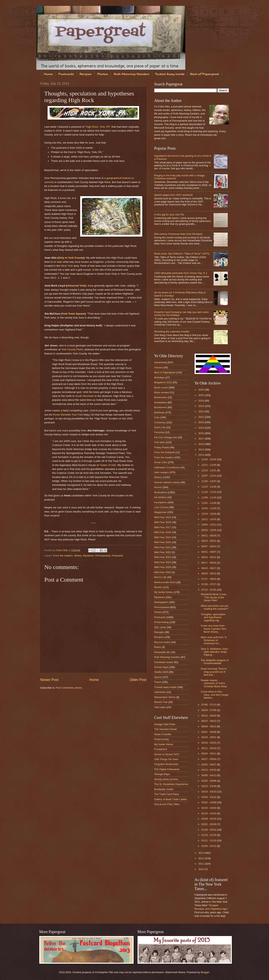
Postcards (66, 74)
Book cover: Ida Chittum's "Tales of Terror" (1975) (182, 254)
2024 (201, 401)
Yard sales (160, 707)
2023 (201, 406)
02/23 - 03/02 (209, 808)
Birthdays (160, 377)
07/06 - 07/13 (209, 705)
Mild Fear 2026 (163, 572)
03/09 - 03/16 (209, 797)
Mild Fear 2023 (163, 557)
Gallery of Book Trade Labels (171, 799)
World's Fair (161, 702)
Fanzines (159, 432)
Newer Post (49, 680)
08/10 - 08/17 (209, 568)
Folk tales (160, 442)
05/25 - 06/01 (209, 737)
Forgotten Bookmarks (166, 764)
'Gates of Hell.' (108, 465)
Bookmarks (161, 397)
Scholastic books (164, 662)
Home (48, 74)
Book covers (161, 388)
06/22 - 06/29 (209, 716)
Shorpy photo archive (166, 779)
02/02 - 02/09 (209, 824)
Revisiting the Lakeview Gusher (172, 332)
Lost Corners (162, 507)
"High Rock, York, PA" (98, 127)
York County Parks (72, 349)
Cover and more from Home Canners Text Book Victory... (213, 629)
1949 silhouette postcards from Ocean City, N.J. (181, 273)
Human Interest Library (167, 482)
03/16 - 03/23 (209, 792)
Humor (158, 487)
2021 (201, 417)
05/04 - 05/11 (209, 754)
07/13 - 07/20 (209, 590)
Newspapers (161, 602)
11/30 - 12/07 (209, 481)
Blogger (205, 972)
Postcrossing (162, 622)
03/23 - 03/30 (209, 786)
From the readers (63, 556)
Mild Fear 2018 (163, 532)
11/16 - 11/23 (209, 492)
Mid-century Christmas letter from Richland (178, 234)
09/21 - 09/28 (209, 536)
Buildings (159, 412)
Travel (158, 682)
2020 (201, 422)
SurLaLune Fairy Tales (167, 804)
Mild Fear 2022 (163, 552)
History (78, 556)
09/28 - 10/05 (209, 530)
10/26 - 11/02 (209, 508)
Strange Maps (162, 774)
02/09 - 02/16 (209, 819)
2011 (201, 864)
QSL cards (160, 627)
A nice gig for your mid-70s (169, 215)
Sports (158, 677)
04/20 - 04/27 (209, 765)
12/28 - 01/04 (209, 459)
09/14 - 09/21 (209, 541)
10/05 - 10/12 (209, 525)
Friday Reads (162, 447)
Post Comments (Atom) (69, 688)
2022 (201, 411)
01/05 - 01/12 (209, 846)
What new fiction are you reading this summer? (215, 607)
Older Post (138, 680)
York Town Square (73, 314)
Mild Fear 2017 (163, 527)
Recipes (86, 74)
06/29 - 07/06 (209, 710)
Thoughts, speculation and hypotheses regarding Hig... (213, 617)
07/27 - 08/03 (209, 579)
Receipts (159, 632)
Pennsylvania (103, 556)
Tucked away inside (165, 687)
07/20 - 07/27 (209, 584)
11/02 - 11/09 (209, 503)
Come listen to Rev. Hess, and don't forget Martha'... (215, 695)
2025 (201, 395)
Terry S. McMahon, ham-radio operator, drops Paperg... (215, 652)
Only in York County (71, 258)
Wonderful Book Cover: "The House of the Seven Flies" (214, 597)
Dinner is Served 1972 (167, 754)
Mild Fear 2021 (163, 547)
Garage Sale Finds (165, 724)
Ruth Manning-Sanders (132, 74)
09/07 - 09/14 (209, 546)
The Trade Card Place (167, 794)
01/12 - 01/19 (209, 840)
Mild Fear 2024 (163, 562)
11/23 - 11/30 (209, 487)
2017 (201, 439)
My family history (164, 592)
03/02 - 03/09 (209, 802)
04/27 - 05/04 (209, 759)
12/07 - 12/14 (209, 476)
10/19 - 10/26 (209, 514)
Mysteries (89, 556)
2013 (201, 853)
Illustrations (161, 492)
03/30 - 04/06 (209, 781)
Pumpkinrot (161, 749)
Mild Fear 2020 (163, 542)
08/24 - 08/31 (209, 557)
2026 (201, 390)
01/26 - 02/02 (209, 830)
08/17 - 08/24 (209, 563)
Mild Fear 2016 (163, 522)
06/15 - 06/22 (209, 721)
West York (67, 266)
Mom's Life (160, 577)
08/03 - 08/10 (209, 573)
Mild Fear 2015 (163, 517)
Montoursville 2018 (165, 582)
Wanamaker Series (165, 697)
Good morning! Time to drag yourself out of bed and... (214, 672)
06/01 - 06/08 (209, 732)
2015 (201, 450)
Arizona (159, 367)
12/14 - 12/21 (209, 470)
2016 (201, 444)
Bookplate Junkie (164, 789)
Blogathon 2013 (163, 382)
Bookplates (161, 402)
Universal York (76, 286)
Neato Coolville (163, 734)
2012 (201, 858)
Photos (103, 74)
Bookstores (161, 407)
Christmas (160, 422)
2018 (201, 433)
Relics (158, 647)
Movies (158, 587)
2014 (201, 455)
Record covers (162, 642)
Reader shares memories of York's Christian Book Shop (214, 683)
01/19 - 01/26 (209, 835)
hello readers (162, 472)
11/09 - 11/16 (209, 497)
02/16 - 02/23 (209, 813)
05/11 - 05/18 (209, 748)
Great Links (161, 462)
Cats (157, 417)
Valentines (160, 692)
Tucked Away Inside (170, 74)
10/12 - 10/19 (209, 519)
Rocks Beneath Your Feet (68, 415)
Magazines (160, 512)
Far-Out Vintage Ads (166, 437)
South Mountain (85, 396)
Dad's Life (160, 427)
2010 (201, 869)
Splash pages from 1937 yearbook (174, 195)
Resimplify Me (162, 652)
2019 (201, 428)
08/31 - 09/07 (209, 552)
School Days (161, 667)
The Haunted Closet (166, 729)
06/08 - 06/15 (209, 726)
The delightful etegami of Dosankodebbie (215, 662)
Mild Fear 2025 (163, 567)
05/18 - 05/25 (209, 743)
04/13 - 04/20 (209, 770)
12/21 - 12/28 (209, 465)
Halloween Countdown (167, 467)
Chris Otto (62, 550)
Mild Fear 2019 (163, 537)
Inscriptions (161, 502)
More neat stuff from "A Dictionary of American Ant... (214, 640)
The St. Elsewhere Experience (171, 784)
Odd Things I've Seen (166, 759)
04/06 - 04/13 (209, 775)
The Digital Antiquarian (167, 769)
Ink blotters (160, 497)
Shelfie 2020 (161, 672)
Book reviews (162, 392)
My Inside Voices (164, 744)
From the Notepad (164, 452)
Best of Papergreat (205, 74)
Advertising (161, 362)
